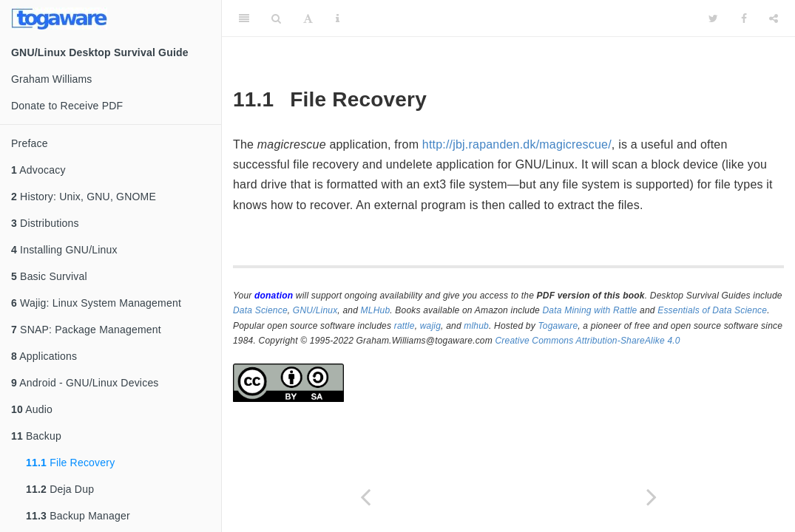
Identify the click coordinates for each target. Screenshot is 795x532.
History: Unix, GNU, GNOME (84, 197)
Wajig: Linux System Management (96, 303)
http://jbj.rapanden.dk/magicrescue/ (517, 144)
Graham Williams (52, 79)
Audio (32, 409)
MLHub (376, 310)
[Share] (774, 18)
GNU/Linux (315, 310)
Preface (30, 143)
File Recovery (70, 463)
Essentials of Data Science (712, 310)
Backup (36, 436)
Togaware (558, 326)
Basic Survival (49, 276)
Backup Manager (78, 516)
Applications (44, 356)
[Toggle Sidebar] (244, 18)
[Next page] (652, 497)
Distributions (45, 223)
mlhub (476, 326)
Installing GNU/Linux (64, 250)
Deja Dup (60, 489)
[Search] (276, 18)
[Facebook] (744, 18)
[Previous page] (365, 497)
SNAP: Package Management (86, 330)
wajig (430, 326)
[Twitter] (713, 18)
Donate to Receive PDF (67, 106)
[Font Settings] (308, 18)
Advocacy (38, 170)
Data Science (260, 310)
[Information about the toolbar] (338, 18)
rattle (405, 326)
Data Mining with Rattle (590, 310)
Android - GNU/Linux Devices (85, 383)
